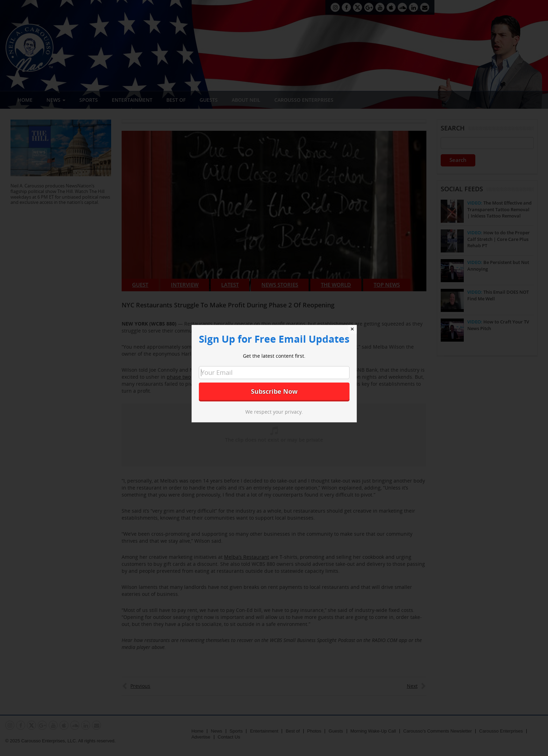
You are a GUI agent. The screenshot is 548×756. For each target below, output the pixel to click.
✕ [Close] (352, 329)
